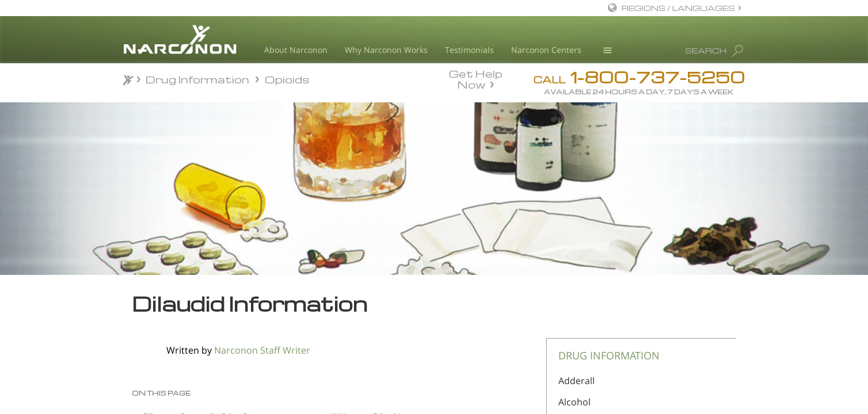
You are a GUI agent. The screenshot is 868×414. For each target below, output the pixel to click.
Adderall (576, 381)
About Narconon (296, 50)
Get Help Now (476, 78)
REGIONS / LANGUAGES (678, 8)
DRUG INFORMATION (609, 355)
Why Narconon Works (386, 50)
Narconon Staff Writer (262, 350)
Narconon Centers (546, 50)
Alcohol (574, 402)
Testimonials (469, 50)
